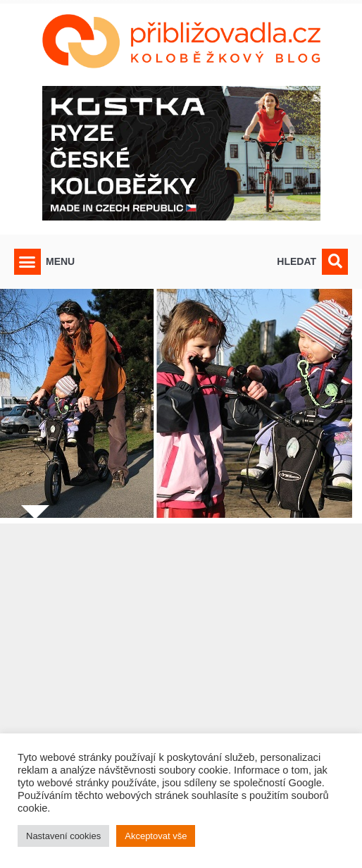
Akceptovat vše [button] (156, 836)
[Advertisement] (181, 677)
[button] (27, 262)
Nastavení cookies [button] (63, 836)
